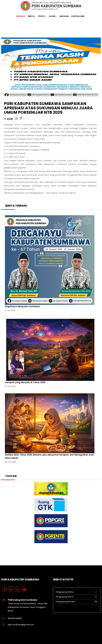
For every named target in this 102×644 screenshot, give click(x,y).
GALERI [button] (53, 16)
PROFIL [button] (42, 16)
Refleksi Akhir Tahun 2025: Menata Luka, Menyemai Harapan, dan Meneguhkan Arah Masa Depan (49, 456)
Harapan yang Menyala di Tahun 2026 (25, 382)
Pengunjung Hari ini (77, 597)
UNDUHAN (64, 16)
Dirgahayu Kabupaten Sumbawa (22, 306)
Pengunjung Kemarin (77, 601)
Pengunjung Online (77, 592)
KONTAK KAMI (78, 16)
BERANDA (21, 16)
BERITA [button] (32, 16)
